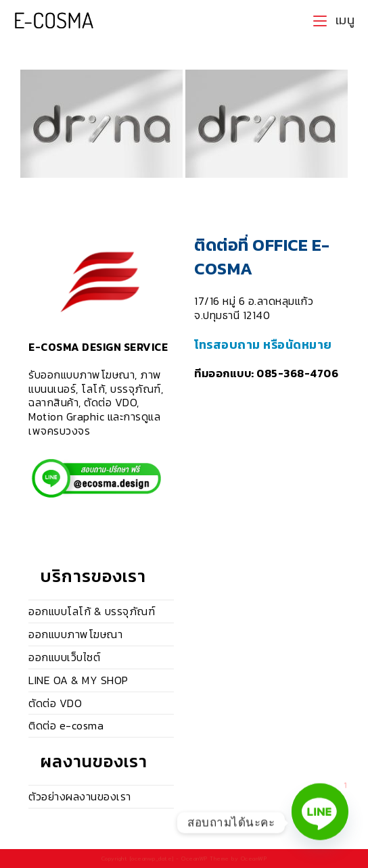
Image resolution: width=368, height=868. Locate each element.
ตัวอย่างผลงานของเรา (80, 796)
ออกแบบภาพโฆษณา (75, 634)
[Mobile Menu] (334, 20)
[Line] (320, 823)
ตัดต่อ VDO (55, 703)
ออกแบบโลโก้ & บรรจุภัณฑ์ (92, 611)
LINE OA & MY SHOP (78, 680)
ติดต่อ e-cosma (66, 725)
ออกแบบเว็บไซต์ (64, 657)
